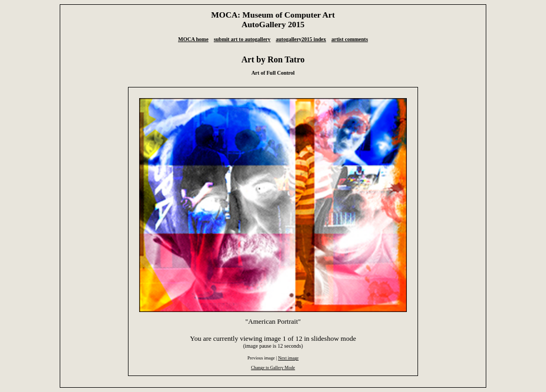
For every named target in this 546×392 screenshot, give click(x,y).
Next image (288, 358)
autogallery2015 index (301, 39)
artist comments (350, 39)
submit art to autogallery (242, 39)
